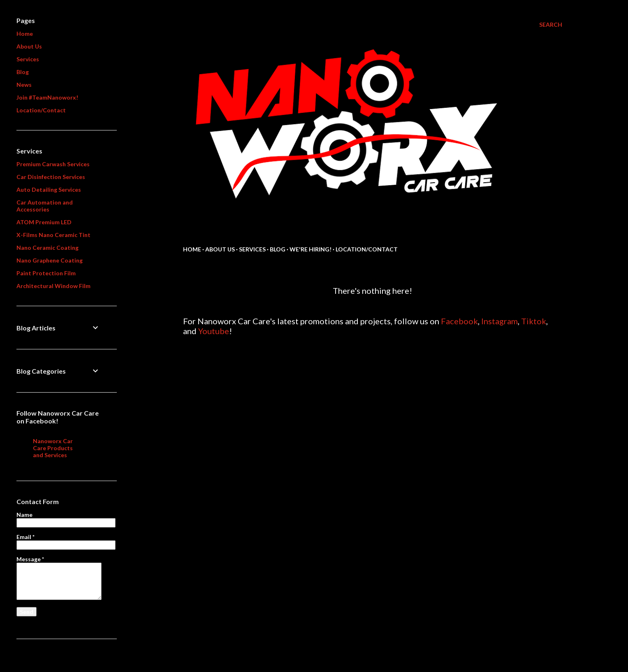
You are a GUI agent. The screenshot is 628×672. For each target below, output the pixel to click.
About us (220, 249)
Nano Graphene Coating (50, 260)
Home (192, 249)
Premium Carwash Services (53, 164)
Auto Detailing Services (49, 190)
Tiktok (534, 321)
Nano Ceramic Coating (48, 248)
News (24, 85)
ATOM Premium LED (44, 222)
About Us (29, 46)
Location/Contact (367, 249)
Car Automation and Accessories (45, 206)
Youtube (214, 331)
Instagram (499, 321)
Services (252, 249)
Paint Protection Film (46, 273)
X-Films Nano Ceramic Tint (53, 235)
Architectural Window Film (53, 286)
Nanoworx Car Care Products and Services (53, 448)
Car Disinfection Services (51, 177)
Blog (278, 249)
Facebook (459, 321)
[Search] (551, 25)
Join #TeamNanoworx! (47, 97)
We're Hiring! (311, 249)
